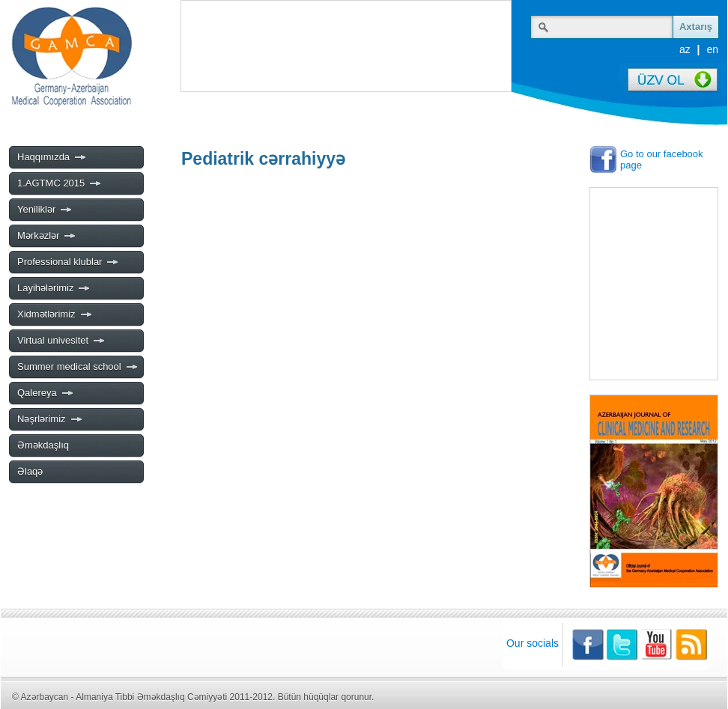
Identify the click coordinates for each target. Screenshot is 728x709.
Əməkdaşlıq (43, 445)
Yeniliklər (45, 210)
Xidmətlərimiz (55, 314)
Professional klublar (68, 262)
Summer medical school (78, 367)
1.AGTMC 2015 (60, 183)
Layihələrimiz (54, 288)
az (685, 49)
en (712, 49)
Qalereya (46, 393)
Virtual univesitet (61, 341)
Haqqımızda (52, 157)
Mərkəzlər (47, 236)
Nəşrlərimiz (50, 419)
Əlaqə (30, 471)
